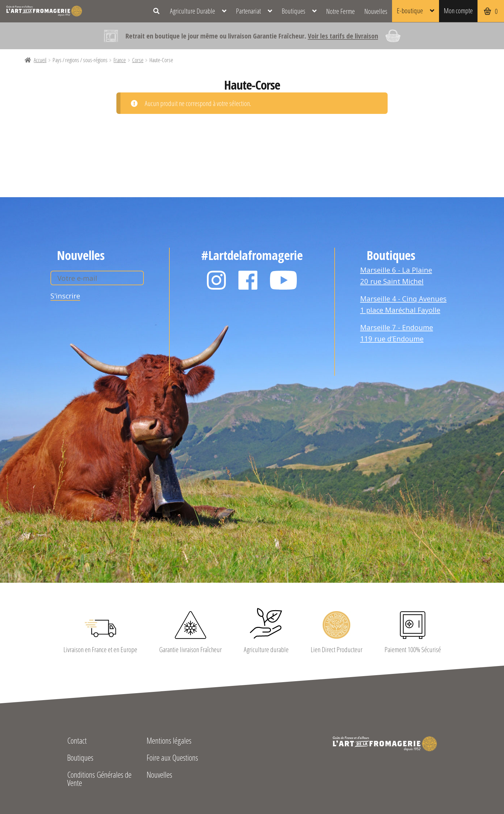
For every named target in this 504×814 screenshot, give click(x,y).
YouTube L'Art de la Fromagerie (284, 280)
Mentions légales (169, 741)
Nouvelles (376, 11)
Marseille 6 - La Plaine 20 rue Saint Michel (396, 275)
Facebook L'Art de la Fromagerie (248, 280)
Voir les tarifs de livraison (343, 36)
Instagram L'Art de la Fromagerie (216, 280)
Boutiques (293, 11)
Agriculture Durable (193, 11)
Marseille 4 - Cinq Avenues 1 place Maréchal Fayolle (403, 304)
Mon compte (458, 10)
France (120, 60)
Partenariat (248, 11)
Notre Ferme (340, 11)
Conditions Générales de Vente (99, 779)
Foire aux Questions (172, 758)
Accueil (40, 60)
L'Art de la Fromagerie (44, 11)
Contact (77, 741)
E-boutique (410, 10)
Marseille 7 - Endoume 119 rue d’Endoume (397, 333)
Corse (138, 60)
